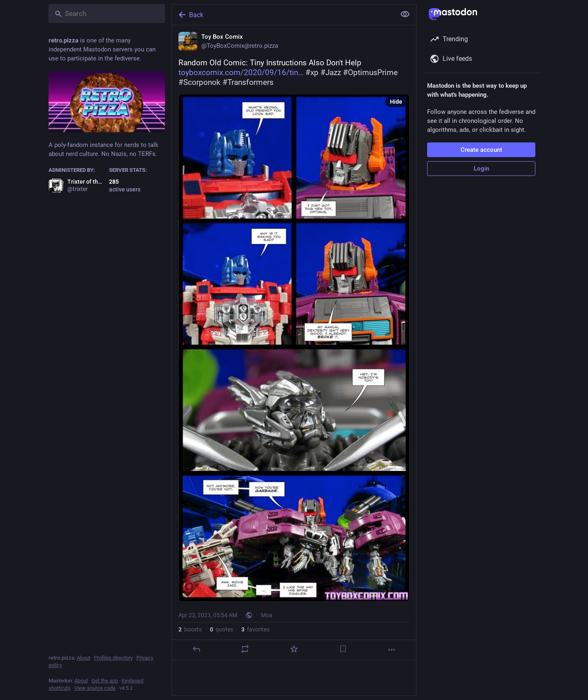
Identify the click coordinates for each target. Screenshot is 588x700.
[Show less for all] (405, 14)
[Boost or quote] (245, 649)
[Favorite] (294, 649)
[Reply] (196, 649)
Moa (267, 615)
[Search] (107, 13)
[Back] (283, 15)
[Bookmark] (343, 649)
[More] (392, 650)
